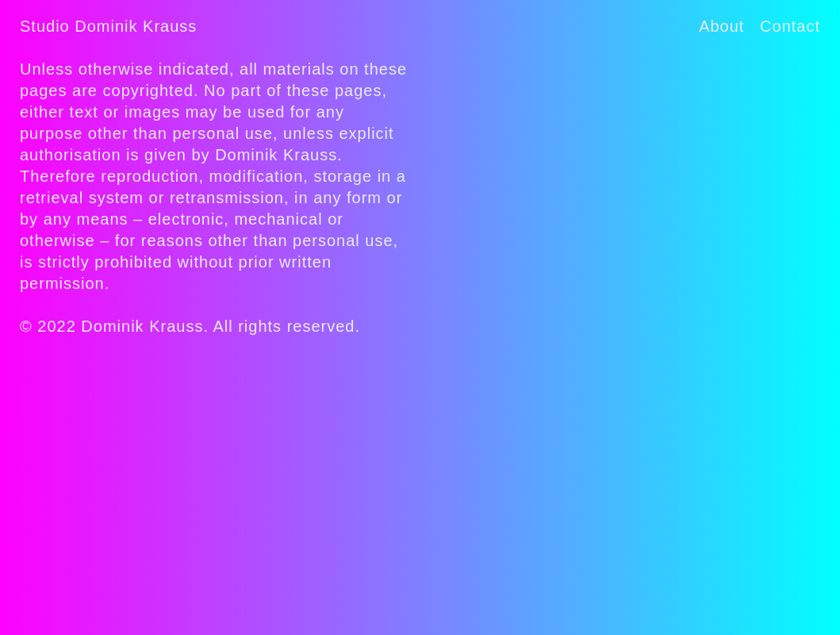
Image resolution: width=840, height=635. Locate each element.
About (721, 26)
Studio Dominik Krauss (108, 26)
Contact (790, 26)
